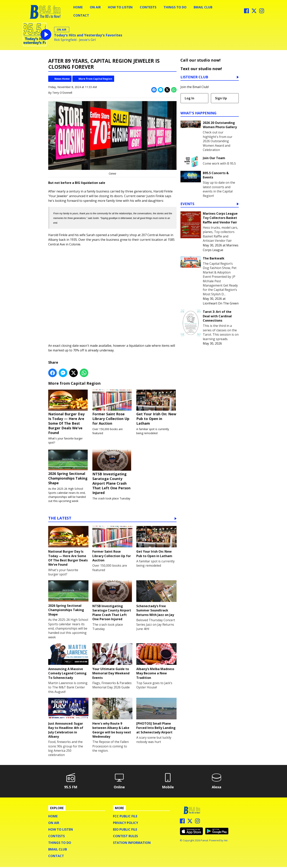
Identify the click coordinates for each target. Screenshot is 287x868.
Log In (189, 98)
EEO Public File (125, 830)
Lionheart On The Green (221, 303)
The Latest (60, 519)
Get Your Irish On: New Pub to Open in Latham (156, 408)
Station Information (132, 844)
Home (78, 7)
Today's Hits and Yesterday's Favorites (88, 35)
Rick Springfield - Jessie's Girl (75, 40)
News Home (62, 79)
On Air (95, 7)
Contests (148, 7)
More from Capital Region (95, 79)
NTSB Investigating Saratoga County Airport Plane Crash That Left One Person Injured (112, 473)
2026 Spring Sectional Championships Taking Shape (68, 468)
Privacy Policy (126, 824)
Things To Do (175, 7)
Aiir (226, 841)
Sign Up (221, 98)
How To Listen (120, 7)
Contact (81, 15)
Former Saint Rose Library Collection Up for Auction (112, 408)
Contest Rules (125, 837)
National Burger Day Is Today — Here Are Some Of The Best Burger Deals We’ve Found (68, 412)
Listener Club (194, 77)
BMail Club (203, 7)
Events (187, 204)
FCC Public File (125, 817)
